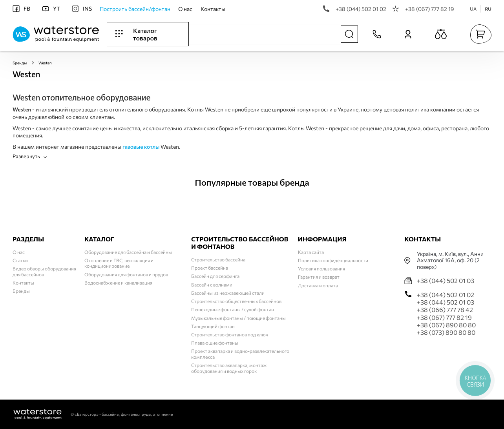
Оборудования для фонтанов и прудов (126, 274)
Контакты (213, 9)
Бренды (20, 63)
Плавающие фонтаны (215, 343)
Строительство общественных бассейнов (236, 301)
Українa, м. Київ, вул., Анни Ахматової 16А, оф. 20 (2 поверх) (450, 261)
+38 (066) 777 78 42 (445, 309)
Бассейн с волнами (212, 285)
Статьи (20, 260)
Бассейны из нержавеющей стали (228, 293)
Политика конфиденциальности (333, 260)
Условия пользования (321, 268)
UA (473, 9)
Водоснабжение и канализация (118, 283)
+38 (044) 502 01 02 (355, 9)
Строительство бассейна (218, 259)
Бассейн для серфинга (215, 276)
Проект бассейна (210, 268)
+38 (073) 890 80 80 (446, 332)
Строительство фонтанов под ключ (230, 334)
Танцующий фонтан (213, 326)
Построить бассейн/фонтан (135, 9)
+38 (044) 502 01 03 (446, 280)
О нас (185, 9)
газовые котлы (141, 147)
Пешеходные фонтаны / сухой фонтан (233, 309)
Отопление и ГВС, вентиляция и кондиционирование (119, 263)
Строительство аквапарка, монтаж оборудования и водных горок (229, 368)
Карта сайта (311, 252)
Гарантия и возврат (319, 277)
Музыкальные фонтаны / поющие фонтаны (238, 318)
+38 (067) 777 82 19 (423, 9)
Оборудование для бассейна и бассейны (128, 252)
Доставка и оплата (318, 285)
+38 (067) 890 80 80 (446, 325)
